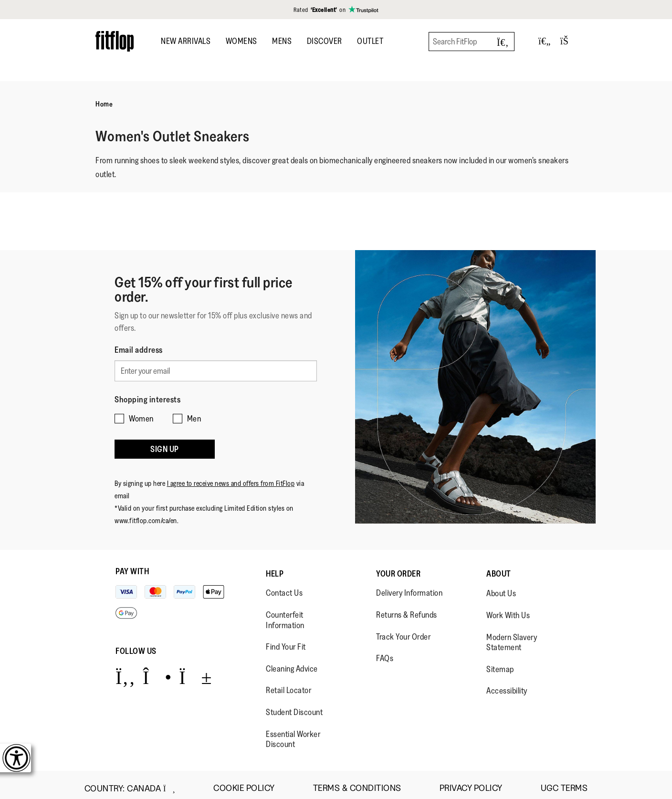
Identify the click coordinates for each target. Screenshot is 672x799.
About (499, 567)
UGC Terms (564, 781)
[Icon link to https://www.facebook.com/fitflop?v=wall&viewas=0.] (125, 670)
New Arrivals (186, 41)
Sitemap (500, 662)
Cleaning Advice (292, 662)
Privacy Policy (471, 781)
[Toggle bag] (568, 41)
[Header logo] (115, 41)
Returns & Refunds (407, 608)
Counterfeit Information (285, 613)
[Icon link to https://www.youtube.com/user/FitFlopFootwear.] (195, 670)
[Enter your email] (216, 370)
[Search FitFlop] (472, 42)
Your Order (398, 567)
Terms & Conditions (357, 781)
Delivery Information (409, 586)
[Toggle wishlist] (545, 41)
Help (275, 567)
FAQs (385, 651)
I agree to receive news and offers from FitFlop (231, 477)
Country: (130, 781)
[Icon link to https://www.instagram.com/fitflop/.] (157, 670)
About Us (501, 587)
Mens (282, 41)
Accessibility (507, 683)
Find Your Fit (286, 640)
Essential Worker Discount (293, 732)
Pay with (132, 565)
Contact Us (284, 586)
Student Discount (294, 705)
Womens (241, 41)
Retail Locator (289, 683)
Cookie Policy (244, 781)
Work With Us (508, 608)
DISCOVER (325, 41)
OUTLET (370, 41)
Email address (139, 350)
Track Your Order (403, 630)
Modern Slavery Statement (512, 635)
